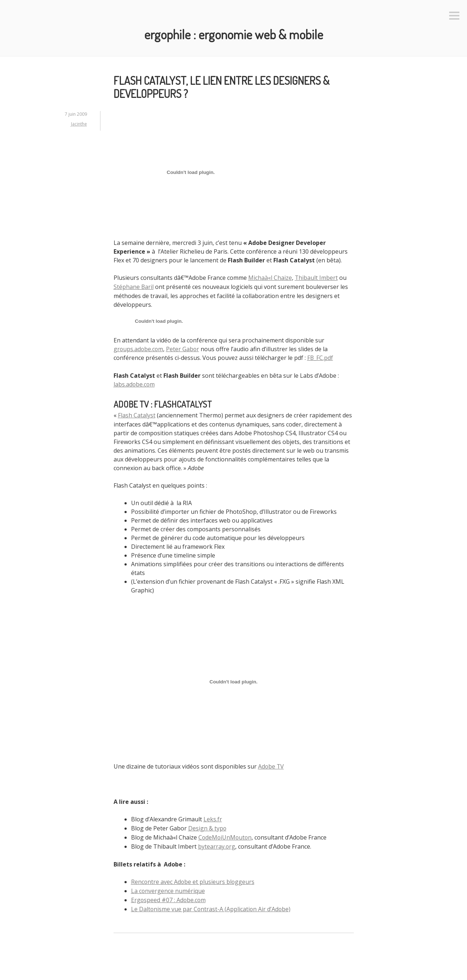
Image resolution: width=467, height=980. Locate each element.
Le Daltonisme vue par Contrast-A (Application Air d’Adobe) (211, 904)
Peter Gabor (184, 348)
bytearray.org (217, 843)
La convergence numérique (168, 886)
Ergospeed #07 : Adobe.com (169, 895)
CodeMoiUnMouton (226, 834)
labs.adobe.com (134, 383)
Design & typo (207, 825)
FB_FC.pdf (320, 357)
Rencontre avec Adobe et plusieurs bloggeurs (193, 878)
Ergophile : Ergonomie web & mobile (234, 34)
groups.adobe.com (139, 348)
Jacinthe (79, 124)
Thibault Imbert (316, 277)
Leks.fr (213, 817)
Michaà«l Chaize (270, 277)
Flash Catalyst (137, 413)
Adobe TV (271, 764)
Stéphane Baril (134, 286)
